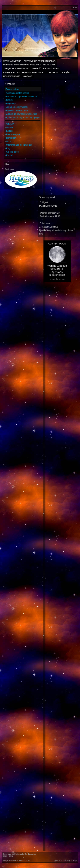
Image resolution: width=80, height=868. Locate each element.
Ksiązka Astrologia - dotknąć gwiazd (23, 118)
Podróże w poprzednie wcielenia (21, 97)
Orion (9, 141)
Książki (10, 131)
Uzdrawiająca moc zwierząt (19, 145)
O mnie (10, 128)
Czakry (9, 100)
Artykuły (10, 124)
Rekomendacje (13, 135)
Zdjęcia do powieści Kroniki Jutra (22, 114)
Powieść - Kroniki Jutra (17, 111)
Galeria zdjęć (12, 152)
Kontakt (10, 155)
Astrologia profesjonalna (17, 93)
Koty (8, 148)
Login (74, 8)
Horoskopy (11, 138)
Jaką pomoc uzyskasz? (17, 107)
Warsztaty (11, 104)
